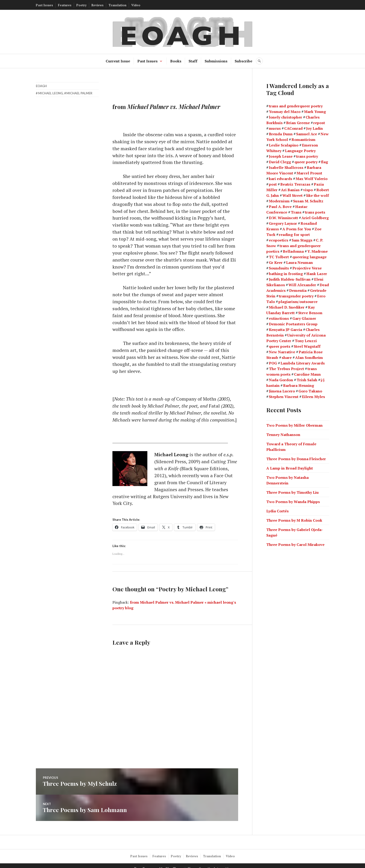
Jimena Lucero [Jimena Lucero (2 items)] (282, 391)
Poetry (81, 5)
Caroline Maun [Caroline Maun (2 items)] (307, 374)
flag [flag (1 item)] (324, 162)
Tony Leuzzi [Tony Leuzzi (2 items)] (306, 341)
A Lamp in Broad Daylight (290, 468)
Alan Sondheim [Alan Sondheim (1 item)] (309, 357)
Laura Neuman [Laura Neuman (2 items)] (299, 262)
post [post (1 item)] (273, 184)
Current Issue (118, 61)
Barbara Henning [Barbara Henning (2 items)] (299, 385)
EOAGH (41, 86)
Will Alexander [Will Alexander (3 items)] (302, 285)
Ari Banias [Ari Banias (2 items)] (290, 190)
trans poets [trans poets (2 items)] (315, 212)
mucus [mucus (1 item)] (275, 128)
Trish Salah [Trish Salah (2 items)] (307, 380)
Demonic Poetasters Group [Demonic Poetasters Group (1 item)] (293, 324)
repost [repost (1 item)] (319, 123)
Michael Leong (51, 93)
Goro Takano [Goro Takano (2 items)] (310, 391)
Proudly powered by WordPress (158, 863)
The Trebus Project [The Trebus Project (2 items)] (286, 369)
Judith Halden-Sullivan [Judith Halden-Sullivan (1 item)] (290, 279)
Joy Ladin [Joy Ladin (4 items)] (314, 128)
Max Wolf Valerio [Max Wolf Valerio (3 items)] (312, 179)
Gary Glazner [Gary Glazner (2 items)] (304, 318)
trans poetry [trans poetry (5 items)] (307, 156)
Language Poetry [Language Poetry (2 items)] (300, 151)
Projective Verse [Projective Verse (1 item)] (307, 268)
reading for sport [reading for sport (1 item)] (294, 235)
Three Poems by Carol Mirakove (295, 544)
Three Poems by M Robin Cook (294, 520)
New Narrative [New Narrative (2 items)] (282, 352)
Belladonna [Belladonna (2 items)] (293, 251)
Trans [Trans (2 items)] (296, 212)
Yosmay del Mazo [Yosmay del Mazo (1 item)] (285, 112)
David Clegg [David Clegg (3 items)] (280, 162)
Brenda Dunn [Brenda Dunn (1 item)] (281, 134)
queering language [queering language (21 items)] (309, 257)
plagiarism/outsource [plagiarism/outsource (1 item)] (298, 302)
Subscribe (243, 61)
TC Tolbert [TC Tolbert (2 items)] (279, 257)
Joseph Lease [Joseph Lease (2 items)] (281, 156)
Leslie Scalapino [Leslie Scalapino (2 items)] (284, 145)
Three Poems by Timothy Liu (292, 492)
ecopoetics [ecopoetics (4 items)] (279, 240)
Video (136, 5)
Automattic (222, 863)
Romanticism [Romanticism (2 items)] (303, 140)
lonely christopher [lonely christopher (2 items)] (286, 117)
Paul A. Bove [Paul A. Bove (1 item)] (280, 207)
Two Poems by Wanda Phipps (293, 501)
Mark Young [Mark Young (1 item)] (315, 112)
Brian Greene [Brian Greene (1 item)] (298, 123)
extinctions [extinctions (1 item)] (279, 318)
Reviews (98, 5)
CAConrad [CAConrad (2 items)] (293, 128)
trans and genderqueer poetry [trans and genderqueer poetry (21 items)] (296, 106)
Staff (193, 61)
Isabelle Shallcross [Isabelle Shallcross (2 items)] (286, 167)
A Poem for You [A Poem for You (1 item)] (297, 229)
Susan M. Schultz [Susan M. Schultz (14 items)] (308, 201)
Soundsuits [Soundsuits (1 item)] (279, 268)
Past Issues (44, 5)
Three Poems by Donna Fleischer (296, 459)
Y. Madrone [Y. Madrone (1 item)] (318, 251)
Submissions (216, 61)
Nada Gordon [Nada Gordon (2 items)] (281, 380)
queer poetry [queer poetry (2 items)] (306, 162)
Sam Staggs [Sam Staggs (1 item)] (302, 240)
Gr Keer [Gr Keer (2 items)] (276, 262)
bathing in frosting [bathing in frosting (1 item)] (286, 274)
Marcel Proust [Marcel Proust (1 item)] (309, 173)
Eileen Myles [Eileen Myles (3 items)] (313, 397)
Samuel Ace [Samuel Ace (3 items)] (307, 134)
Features (65, 5)
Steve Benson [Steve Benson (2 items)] (310, 313)
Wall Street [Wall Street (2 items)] (292, 195)
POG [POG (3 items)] (273, 363)
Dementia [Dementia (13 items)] (298, 290)
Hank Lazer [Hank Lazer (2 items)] (317, 274)
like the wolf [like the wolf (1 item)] (318, 195)
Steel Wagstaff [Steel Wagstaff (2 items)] (307, 346)
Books (176, 61)
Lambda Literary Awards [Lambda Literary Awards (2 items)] (303, 363)
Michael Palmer (79, 93)
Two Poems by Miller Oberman (294, 425)
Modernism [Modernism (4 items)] (279, 201)
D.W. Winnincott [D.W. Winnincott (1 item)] (283, 218)
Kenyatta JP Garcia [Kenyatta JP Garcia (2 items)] (286, 330)
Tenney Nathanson (283, 434)
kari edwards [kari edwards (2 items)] (281, 179)
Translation (117, 5)
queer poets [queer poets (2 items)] (280, 346)
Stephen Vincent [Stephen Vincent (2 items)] (284, 397)
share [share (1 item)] (287, 357)
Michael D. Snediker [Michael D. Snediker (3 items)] (287, 307)
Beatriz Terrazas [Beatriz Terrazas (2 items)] (295, 184)
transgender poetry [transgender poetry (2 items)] (296, 296)
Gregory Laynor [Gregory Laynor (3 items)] (283, 223)
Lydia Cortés (277, 511)
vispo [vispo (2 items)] (308, 190)
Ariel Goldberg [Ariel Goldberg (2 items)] (315, 218)
